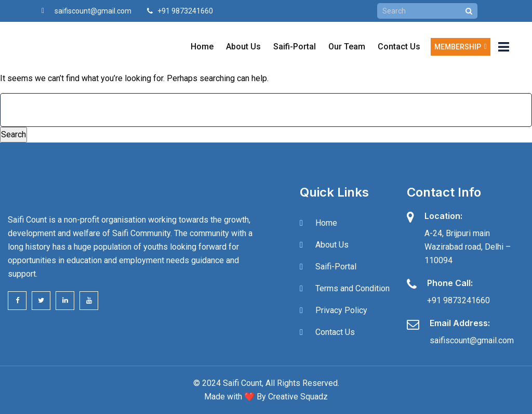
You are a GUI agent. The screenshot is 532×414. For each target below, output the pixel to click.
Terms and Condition (353, 288)
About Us (243, 47)
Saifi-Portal (295, 47)
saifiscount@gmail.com (93, 11)
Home (202, 47)
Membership (461, 47)
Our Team (347, 47)
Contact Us (399, 47)
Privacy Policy (341, 310)
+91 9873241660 (458, 300)
